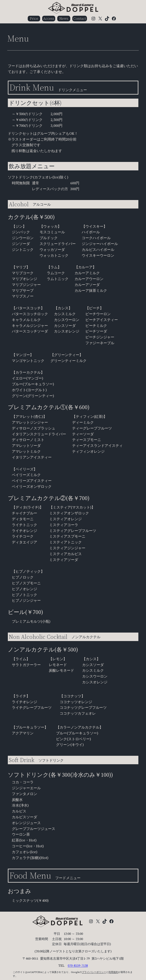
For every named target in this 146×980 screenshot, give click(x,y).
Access (49, 18)
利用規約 (113, 972)
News (64, 18)
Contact (80, 18)
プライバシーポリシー (94, 972)
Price (34, 18)
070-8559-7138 (78, 965)
